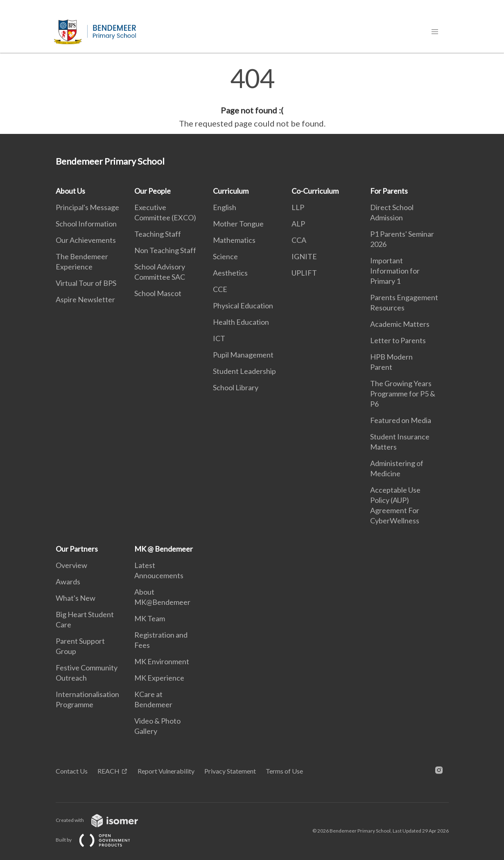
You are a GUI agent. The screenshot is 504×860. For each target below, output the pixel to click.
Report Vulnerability (166, 771)
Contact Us (72, 771)
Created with (103, 820)
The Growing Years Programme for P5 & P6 (403, 394)
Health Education (241, 322)
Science (225, 256)
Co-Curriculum (315, 191)
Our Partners (77, 549)
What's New (76, 598)
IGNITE (304, 256)
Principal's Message (87, 207)
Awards (68, 582)
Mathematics (234, 240)
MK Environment (162, 661)
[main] (252, 97)
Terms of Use (284, 771)
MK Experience (159, 678)
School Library (236, 387)
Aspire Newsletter (85, 299)
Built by (99, 840)
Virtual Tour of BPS (86, 283)
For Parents (389, 191)
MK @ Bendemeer (164, 549)
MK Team (150, 618)
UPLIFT (304, 273)
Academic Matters (400, 324)
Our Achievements (86, 240)
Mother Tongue (238, 224)
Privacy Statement (230, 771)
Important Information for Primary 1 (395, 271)
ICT (219, 338)
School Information (86, 224)
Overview (71, 565)
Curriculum (231, 191)
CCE (220, 289)
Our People (153, 191)
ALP (298, 224)
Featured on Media (401, 420)
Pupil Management (243, 355)
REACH (108, 771)
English (225, 207)
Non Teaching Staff (165, 250)
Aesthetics (230, 273)
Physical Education (243, 306)
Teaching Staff (158, 234)
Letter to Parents (398, 340)
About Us (70, 191)
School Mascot (158, 293)
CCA (299, 240)
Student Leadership (244, 371)
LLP (298, 207)
